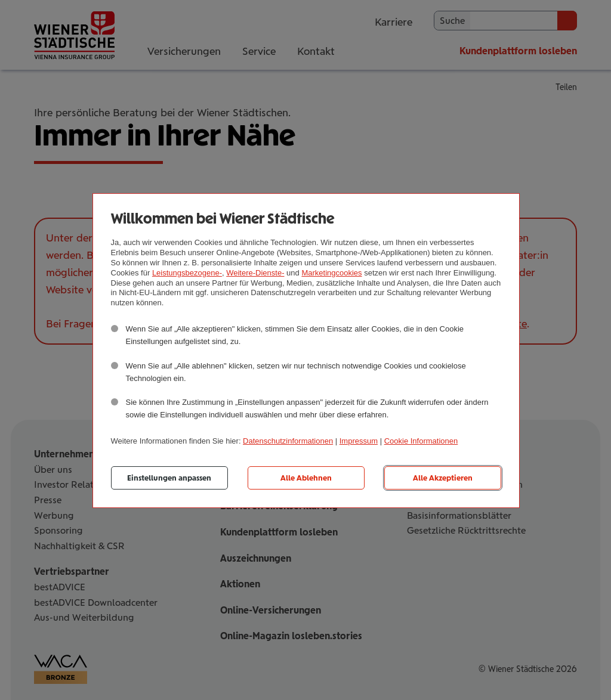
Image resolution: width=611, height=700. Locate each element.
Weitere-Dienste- (255, 273)
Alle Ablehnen (306, 478)
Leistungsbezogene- (187, 273)
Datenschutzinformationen (288, 441)
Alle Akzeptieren (443, 478)
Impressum (359, 441)
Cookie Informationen (421, 441)
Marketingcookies (331, 273)
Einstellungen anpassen (169, 478)
